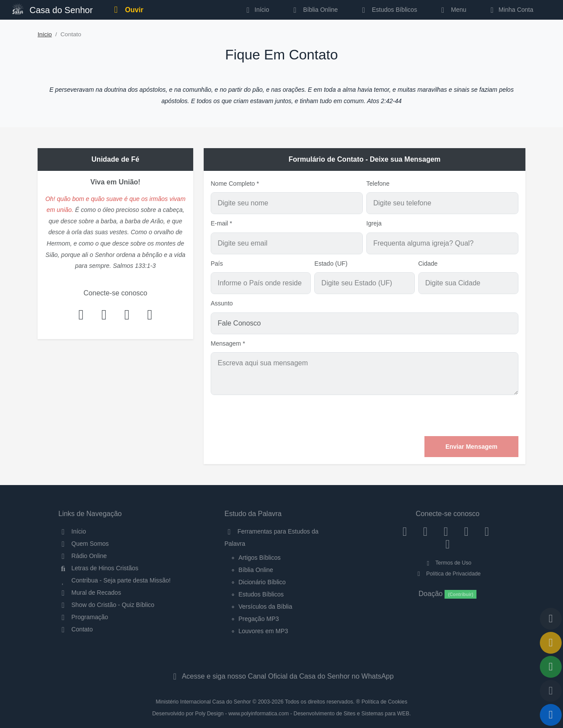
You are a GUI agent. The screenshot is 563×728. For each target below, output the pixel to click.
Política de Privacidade (447, 574)
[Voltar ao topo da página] (551, 619)
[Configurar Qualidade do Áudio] (551, 691)
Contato (76, 629)
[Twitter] (446, 531)
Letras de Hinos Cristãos (99, 568)
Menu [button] (452, 10)
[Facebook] (405, 531)
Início (45, 34)
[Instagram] (426, 531)
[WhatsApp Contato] (487, 531)
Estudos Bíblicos (388, 10)
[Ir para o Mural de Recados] (551, 643)
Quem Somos (84, 544)
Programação (83, 617)
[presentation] (452, 416)
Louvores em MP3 (264, 631)
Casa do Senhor (52, 9)
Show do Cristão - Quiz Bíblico (107, 605)
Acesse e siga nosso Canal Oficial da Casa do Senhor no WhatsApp (281, 676)
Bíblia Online (314, 10)
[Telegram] (448, 544)
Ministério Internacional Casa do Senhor (203, 702)
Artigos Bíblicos (260, 558)
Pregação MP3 (259, 619)
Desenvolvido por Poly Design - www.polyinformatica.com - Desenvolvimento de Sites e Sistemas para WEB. (281, 714)
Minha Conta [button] (510, 10)
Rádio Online (83, 556)
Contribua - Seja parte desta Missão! (115, 580)
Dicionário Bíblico (262, 582)
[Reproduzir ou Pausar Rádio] (551, 715)
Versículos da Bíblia (266, 607)
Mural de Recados (90, 593)
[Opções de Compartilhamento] (551, 667)
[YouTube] (466, 531)
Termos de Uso (448, 563)
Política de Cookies (384, 702)
